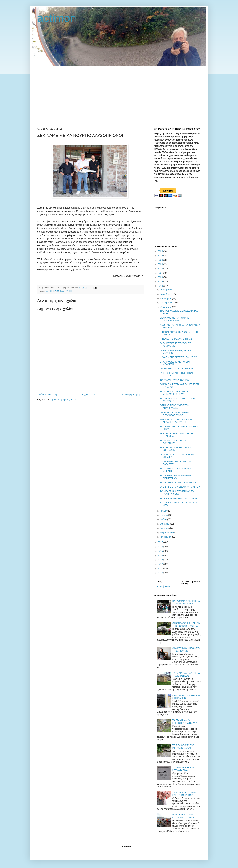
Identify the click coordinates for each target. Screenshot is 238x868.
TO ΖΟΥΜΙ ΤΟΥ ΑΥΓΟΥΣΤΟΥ (175, 380)
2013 (161, 560)
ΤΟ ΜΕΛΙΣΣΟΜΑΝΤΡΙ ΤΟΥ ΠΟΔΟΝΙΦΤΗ (173, 442)
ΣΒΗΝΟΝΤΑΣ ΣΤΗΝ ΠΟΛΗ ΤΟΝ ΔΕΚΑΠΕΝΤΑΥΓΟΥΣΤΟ (176, 421)
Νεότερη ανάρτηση (47, 394)
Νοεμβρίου (166, 294)
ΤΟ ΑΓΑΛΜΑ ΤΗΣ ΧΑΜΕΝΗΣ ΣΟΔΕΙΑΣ (179, 498)
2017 (161, 542)
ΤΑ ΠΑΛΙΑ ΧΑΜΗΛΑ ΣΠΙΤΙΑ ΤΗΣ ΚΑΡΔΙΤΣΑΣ (186, 674)
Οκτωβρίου (166, 298)
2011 (161, 568)
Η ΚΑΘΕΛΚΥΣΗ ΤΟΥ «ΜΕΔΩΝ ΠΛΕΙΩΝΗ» (183, 816)
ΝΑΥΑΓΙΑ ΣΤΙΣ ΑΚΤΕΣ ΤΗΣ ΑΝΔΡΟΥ (178, 357)
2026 (161, 251)
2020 (161, 277)
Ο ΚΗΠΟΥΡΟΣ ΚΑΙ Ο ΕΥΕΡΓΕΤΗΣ (177, 369)
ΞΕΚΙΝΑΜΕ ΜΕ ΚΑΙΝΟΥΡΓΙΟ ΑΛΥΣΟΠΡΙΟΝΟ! (175, 319)
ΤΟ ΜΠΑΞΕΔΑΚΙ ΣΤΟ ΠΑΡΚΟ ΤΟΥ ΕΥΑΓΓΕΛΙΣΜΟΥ (177, 493)
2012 (161, 564)
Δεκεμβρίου (167, 290)
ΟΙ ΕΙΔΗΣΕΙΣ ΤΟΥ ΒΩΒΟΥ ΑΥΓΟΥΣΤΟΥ (180, 487)
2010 (161, 573)
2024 (161, 260)
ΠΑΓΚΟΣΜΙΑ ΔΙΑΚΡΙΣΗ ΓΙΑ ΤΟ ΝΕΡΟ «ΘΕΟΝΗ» (186, 602)
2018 (161, 286)
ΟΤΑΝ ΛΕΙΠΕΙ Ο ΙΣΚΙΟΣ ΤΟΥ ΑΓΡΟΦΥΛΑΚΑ (174, 407)
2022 (161, 269)
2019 (161, 282)
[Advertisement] (119, 94)
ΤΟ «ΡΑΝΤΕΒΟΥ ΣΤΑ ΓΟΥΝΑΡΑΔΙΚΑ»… (183, 769)
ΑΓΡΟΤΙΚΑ (51, 291)
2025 (161, 256)
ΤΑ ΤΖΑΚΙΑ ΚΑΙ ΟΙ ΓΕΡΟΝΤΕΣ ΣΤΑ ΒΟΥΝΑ (185, 722)
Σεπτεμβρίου (167, 303)
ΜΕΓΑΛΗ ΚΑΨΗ (65, 291)
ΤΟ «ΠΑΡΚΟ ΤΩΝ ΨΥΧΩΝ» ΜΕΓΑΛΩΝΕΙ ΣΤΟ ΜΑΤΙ (174, 393)
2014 (161, 555)
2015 (161, 551)
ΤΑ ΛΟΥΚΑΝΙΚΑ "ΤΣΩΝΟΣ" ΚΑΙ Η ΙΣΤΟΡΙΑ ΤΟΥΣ (186, 794)
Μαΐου (164, 519)
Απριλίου (165, 524)
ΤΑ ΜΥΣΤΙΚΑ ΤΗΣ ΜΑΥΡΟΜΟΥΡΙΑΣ (178, 483)
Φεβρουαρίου (167, 533)
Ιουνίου (164, 515)
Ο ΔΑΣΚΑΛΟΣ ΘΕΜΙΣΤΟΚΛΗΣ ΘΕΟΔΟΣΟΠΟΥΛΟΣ (175, 414)
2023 (161, 264)
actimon (57, 18)
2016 (161, 547)
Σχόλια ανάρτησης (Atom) (63, 400)
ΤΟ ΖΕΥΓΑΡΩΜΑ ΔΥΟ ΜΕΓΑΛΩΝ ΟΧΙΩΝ (183, 747)
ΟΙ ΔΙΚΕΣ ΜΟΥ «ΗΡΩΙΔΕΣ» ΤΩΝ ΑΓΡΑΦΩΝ (186, 650)
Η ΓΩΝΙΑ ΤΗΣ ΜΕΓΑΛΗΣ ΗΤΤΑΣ (176, 339)
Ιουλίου (164, 511)
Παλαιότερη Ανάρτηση (131, 394)
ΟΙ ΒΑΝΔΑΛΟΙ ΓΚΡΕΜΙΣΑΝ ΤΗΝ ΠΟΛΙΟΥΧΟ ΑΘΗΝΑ (186, 625)
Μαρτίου (165, 528)
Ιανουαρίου (166, 537)
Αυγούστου (166, 307)
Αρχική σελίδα (89, 394)
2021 (161, 273)
